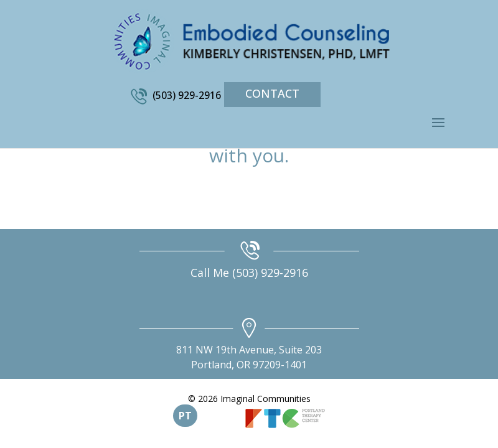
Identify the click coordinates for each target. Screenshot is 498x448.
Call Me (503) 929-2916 (249, 273)
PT (185, 416)
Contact (272, 93)
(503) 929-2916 (187, 95)
